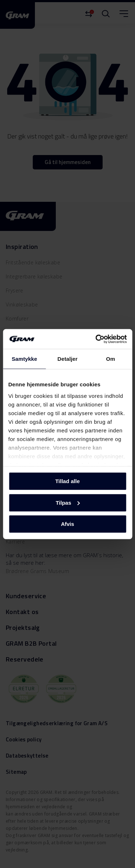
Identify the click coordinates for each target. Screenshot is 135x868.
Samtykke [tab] (24, 359)
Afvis (67, 524)
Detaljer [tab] (68, 359)
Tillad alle (67, 481)
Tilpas (68, 502)
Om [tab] (111, 359)
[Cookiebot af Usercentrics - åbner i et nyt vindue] (96, 339)
